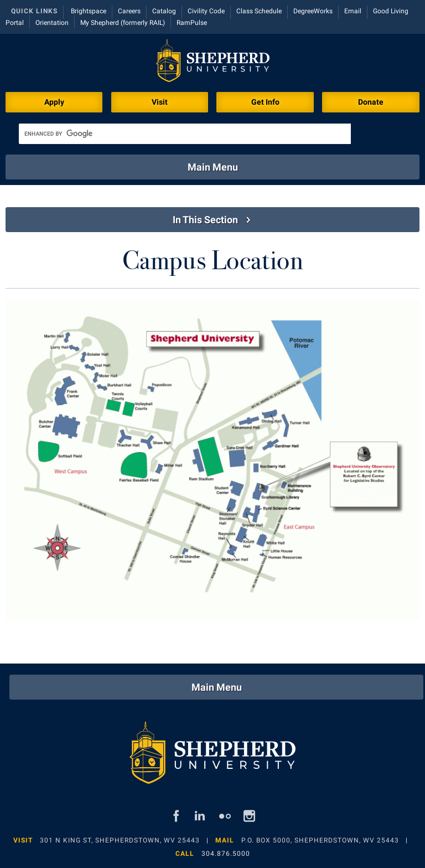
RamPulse (192, 23)
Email (353, 11)
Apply (54, 102)
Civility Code (206, 11)
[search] (185, 134)
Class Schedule (259, 11)
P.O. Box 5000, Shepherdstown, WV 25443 (320, 840)
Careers (129, 11)
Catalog (164, 11)
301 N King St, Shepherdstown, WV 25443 (120, 840)
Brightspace (89, 11)
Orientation (52, 23)
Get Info (265, 102)
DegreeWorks (313, 11)
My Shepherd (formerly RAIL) (123, 23)
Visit (160, 102)
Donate (371, 102)
